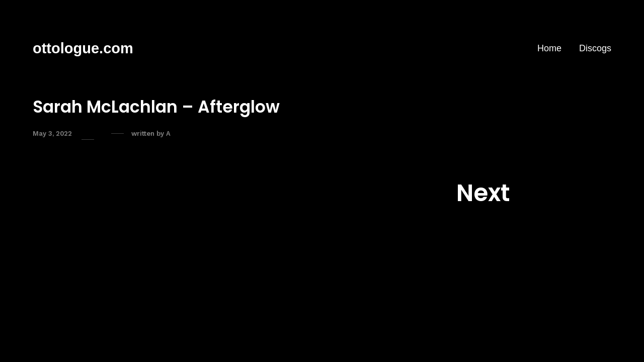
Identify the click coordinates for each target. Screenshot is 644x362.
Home (549, 48)
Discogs (595, 48)
